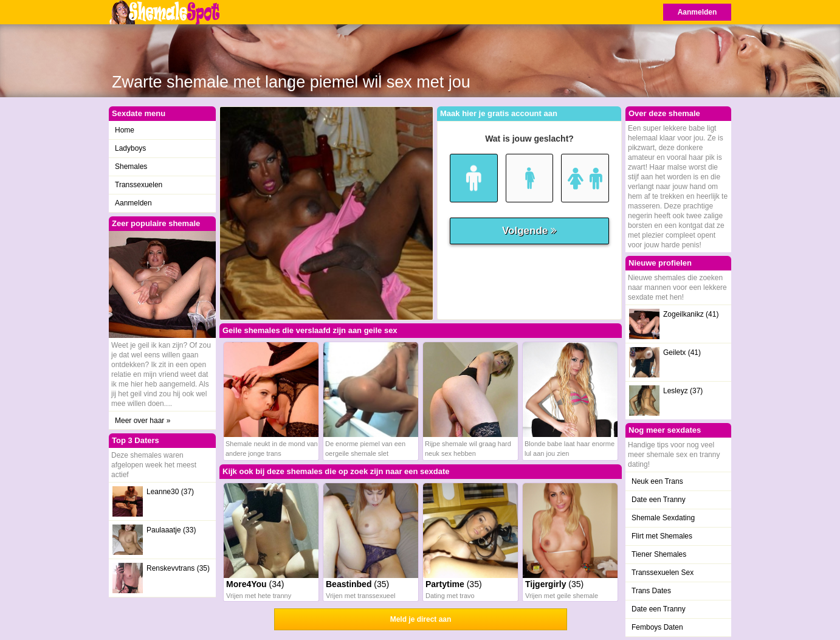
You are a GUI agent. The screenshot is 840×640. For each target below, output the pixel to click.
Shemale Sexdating (663, 518)
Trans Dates (651, 591)
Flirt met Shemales (662, 536)
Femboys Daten (657, 627)
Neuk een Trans (657, 481)
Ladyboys (130, 148)
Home (125, 130)
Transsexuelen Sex (663, 573)
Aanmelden (697, 12)
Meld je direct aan (421, 619)
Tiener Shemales (659, 554)
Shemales (131, 167)
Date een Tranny (659, 500)
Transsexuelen (139, 185)
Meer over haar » (143, 421)
